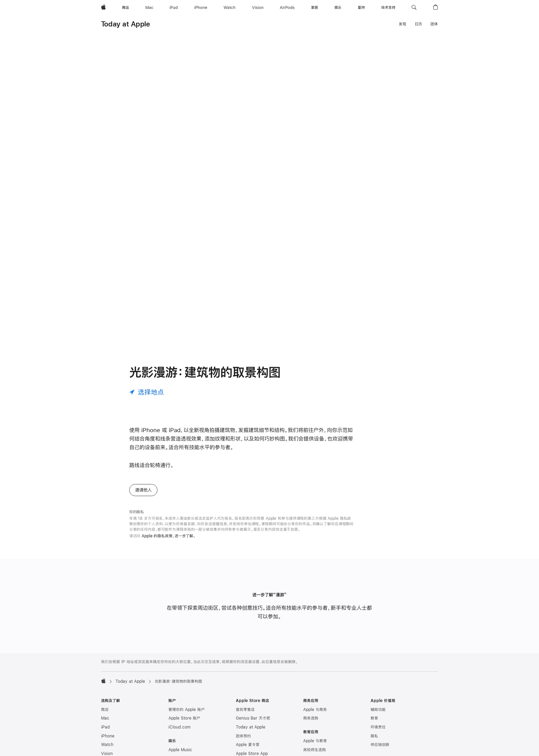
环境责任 (378, 733)
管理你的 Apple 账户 (187, 715)
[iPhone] (201, 8)
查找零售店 (245, 715)
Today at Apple (125, 24)
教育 (374, 724)
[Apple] (103, 8)
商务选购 (311, 724)
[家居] (315, 8)
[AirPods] (287, 8)
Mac (105, 724)
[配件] (362, 8)
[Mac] (149, 8)
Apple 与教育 (315, 746)
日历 (418, 24)
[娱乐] (338, 8)
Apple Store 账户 (184, 724)
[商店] (125, 8)
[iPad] (174, 8)
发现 (403, 24)
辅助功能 (378, 715)
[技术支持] (388, 8)
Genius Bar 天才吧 (253, 724)
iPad (105, 733)
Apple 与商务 (315, 715)
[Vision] (258, 8)
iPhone (108, 742)
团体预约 (243, 742)
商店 (105, 715)
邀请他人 (143, 495)
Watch (107, 750)
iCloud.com (179, 733)
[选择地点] (147, 398)
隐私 (374, 742)
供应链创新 (380, 750)
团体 (434, 24)
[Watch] (229, 8)
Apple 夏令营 (248, 750)
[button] (414, 8)
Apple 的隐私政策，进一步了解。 (169, 541)
